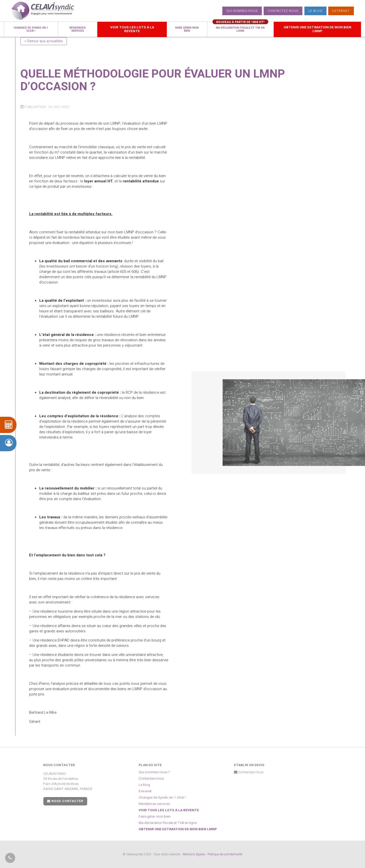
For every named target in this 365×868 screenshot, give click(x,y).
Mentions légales (194, 854)
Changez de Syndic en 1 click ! (162, 798)
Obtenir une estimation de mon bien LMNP (178, 829)
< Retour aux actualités (44, 41)
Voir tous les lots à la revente (169, 810)
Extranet (341, 11)
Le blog (315, 11)
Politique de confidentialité (225, 854)
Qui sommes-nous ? (154, 772)
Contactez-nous (283, 11)
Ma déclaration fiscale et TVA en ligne (168, 823)
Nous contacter (65, 801)
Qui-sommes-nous (242, 11)
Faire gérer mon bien (155, 817)
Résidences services (154, 804)
